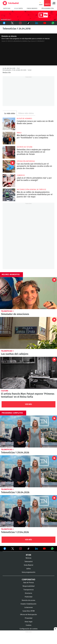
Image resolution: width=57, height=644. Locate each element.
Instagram (20, 23)
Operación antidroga (26, 161)
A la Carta (19, 8)
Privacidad (29, 618)
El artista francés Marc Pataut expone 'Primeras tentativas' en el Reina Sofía (28, 373)
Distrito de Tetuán (25, 147)
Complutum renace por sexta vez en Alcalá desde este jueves (9, 124)
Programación (48, 8)
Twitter (12, 23)
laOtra (28, 569)
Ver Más (28, 404)
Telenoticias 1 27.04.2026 (28, 511)
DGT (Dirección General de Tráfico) (31, 190)
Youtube (45, 23)
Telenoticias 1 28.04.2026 (28, 471)
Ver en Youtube (44, 549)
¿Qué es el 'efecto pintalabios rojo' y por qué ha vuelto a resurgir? (9, 181)
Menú (54, 3)
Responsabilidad (29, 586)
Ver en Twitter (13, 549)
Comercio (21, 175)
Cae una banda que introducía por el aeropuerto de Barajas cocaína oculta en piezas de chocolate (9, 167)
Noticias (7, 8)
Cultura (5, 391)
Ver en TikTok (28, 549)
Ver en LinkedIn (36, 549)
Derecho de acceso (28, 600)
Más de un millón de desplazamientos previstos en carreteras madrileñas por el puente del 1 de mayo (9, 195)
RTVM (28, 555)
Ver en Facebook (5, 549)
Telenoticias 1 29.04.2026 (28, 431)
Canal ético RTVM (29, 611)
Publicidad (28, 597)
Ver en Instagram (21, 549)
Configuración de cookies (29, 629)
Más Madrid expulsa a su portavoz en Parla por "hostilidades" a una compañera (9, 138)
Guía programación (29, 572)
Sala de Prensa (28, 583)
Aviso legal (28, 622)
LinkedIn (37, 23)
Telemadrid (28, 562)
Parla (19, 133)
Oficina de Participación (28, 615)
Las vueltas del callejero (28, 333)
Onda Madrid (32, 8)
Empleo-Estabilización (28, 604)
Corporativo (28, 580)
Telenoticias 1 (7, 311)
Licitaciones (29, 607)
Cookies (29, 625)
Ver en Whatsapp (52, 549)
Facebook (4, 23)
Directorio (28, 593)
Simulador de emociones (28, 293)
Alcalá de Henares (24, 119)
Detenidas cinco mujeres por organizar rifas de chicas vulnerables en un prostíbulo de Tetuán (9, 152)
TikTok (28, 23)
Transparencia (28, 590)
